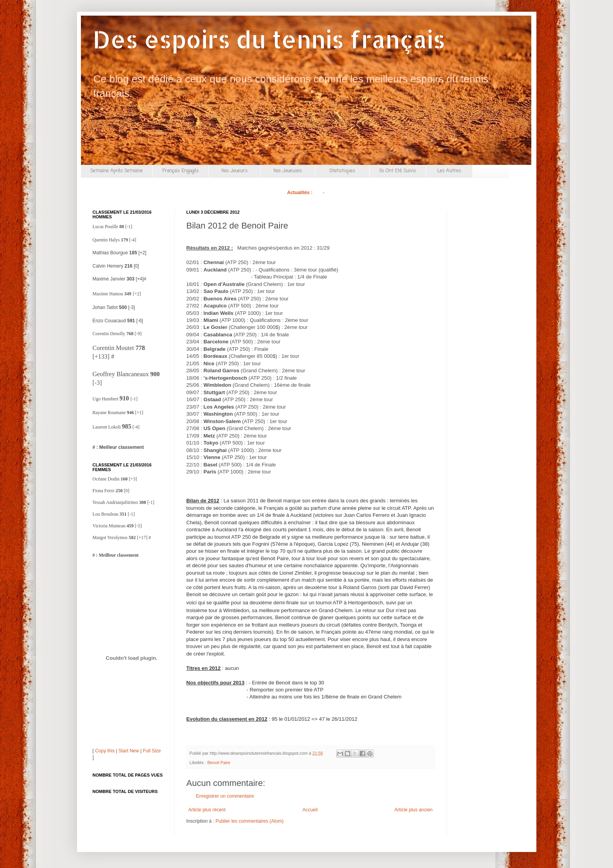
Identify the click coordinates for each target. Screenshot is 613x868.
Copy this (105, 751)
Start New (129, 751)
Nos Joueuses (288, 171)
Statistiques (342, 171)
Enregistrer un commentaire (225, 796)
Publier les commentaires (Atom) (249, 821)
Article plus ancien (413, 810)
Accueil (310, 810)
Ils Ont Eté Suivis (398, 171)
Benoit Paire (219, 763)
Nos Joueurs (234, 171)
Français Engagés (180, 171)
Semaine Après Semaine (117, 171)
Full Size (152, 751)
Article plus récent (207, 810)
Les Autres (449, 171)
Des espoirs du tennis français (269, 39)
